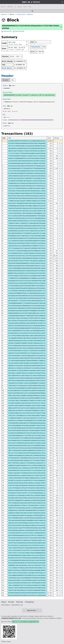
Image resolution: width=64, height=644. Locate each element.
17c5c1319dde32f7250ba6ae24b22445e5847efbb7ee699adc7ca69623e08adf (31, 568)
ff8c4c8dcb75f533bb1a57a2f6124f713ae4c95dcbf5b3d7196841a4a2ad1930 (31, 538)
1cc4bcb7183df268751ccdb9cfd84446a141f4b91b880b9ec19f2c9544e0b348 (31, 213)
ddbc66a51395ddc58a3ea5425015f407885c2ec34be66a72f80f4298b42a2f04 (31, 483)
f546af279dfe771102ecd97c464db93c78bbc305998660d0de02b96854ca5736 (31, 553)
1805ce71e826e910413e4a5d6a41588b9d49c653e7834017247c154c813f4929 (31, 451)
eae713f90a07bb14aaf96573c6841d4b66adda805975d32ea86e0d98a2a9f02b (31, 241)
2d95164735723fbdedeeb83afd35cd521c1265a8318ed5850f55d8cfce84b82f (31, 508)
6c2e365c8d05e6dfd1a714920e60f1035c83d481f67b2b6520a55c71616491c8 (31, 391)
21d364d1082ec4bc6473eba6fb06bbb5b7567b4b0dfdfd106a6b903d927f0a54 (31, 578)
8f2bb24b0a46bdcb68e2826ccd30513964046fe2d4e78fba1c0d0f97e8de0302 (31, 530)
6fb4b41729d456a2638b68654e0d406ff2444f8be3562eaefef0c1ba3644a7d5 (31, 328)
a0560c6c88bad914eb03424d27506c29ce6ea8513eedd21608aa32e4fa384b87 (31, 176)
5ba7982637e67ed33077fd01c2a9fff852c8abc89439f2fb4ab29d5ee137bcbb (31, 256)
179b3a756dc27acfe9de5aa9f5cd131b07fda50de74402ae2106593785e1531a (31, 386)
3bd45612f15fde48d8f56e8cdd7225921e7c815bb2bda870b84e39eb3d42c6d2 (31, 326)
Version (5, 86)
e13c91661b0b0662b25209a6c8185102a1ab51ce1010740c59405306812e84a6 (31, 560)
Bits (14, 86)
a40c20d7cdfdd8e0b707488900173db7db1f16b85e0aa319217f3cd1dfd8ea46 (31, 343)
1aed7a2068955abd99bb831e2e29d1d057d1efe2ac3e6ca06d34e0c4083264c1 (31, 575)
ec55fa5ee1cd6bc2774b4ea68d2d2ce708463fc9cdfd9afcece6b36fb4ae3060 (31, 401)
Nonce (5, 123)
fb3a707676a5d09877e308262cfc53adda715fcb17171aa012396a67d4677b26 (31, 156)
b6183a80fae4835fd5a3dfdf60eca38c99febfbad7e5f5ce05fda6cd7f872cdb (31, 498)
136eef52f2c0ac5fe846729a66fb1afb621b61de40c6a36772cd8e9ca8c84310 (31, 298)
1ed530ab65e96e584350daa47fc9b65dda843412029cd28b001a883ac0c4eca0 (31, 316)
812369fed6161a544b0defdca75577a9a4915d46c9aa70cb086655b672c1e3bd (31, 238)
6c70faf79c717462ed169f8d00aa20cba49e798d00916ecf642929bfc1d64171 (31, 251)
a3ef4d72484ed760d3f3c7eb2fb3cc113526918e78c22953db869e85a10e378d (31, 351)
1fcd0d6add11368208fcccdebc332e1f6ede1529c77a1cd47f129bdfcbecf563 (31, 418)
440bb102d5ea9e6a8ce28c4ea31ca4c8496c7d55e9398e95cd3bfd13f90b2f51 (31, 341)
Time (4, 106)
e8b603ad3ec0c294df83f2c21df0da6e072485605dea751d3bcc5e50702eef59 (31, 411)
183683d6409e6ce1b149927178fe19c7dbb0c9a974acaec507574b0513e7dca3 (31, 231)
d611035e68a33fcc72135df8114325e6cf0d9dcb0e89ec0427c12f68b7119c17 (31, 301)
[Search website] (32, 7)
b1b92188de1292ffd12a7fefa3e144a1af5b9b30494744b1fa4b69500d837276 (31, 281)
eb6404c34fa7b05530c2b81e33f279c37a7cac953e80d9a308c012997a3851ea (31, 218)
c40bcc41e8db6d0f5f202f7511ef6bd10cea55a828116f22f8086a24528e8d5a (31, 585)
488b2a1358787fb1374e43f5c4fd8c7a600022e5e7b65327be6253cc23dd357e (31, 408)
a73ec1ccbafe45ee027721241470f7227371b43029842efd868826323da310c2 (31, 550)
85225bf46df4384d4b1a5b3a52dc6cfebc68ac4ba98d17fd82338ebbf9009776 (31, 431)
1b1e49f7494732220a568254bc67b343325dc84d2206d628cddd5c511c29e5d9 (31, 543)
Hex (13, 80)
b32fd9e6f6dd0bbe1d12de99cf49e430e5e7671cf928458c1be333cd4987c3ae (31, 186)
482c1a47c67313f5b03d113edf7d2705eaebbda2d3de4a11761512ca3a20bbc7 (31, 453)
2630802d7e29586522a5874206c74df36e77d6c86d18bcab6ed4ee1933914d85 (31, 513)
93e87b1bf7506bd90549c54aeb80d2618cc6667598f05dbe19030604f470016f (31, 500)
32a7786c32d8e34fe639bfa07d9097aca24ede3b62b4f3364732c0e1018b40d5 (31, 363)
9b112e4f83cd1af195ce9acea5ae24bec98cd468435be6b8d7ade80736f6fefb (31, 448)
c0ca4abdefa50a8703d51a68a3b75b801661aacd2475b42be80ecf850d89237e (31, 288)
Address (30, 14)
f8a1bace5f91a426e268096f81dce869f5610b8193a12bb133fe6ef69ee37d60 (31, 388)
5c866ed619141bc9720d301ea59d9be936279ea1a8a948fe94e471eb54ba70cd (31, 378)
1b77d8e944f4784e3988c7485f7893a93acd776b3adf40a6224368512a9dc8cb (31, 181)
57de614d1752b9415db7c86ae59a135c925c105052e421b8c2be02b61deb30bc (31, 208)
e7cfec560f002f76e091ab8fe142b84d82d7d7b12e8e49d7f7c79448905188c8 (31, 291)
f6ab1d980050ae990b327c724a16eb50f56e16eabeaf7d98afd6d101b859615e (31, 303)
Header (7, 76)
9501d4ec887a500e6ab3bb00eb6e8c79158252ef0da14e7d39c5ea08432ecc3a (31, 263)
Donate (11, 602)
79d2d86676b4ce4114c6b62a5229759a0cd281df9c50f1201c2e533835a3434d (31, 183)
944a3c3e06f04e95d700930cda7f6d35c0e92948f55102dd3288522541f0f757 (31, 563)
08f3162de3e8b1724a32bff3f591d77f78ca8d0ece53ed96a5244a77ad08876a (31, 261)
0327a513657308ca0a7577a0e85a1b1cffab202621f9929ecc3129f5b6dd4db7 (31, 540)
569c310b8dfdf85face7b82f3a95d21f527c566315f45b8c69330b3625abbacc (31, 376)
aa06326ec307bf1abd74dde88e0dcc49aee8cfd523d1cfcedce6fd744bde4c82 (31, 523)
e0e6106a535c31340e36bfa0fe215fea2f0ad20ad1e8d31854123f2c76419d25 (31, 148)
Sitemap (20, 602)
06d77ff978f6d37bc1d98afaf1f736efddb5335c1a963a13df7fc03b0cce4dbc (31, 463)
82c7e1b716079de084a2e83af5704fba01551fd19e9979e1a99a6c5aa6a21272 (31, 428)
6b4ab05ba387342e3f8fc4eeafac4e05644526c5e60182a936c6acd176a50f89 (31, 348)
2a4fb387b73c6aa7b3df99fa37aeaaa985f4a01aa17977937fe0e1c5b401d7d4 (31, 228)
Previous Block (8, 92)
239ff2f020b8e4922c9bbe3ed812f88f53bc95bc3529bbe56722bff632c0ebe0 (31, 503)
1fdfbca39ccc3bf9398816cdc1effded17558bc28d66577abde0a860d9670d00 (31, 416)
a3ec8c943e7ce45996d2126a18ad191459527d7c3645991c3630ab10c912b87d (31, 443)
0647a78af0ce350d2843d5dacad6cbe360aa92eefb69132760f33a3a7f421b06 (31, 381)
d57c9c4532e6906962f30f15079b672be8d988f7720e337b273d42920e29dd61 (31, 426)
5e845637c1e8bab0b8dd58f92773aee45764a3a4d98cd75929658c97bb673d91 (31, 158)
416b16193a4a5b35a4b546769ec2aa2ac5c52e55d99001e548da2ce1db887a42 (31, 446)
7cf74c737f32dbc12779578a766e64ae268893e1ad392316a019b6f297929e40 (31, 153)
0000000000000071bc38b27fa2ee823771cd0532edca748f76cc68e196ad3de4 (29, 95)
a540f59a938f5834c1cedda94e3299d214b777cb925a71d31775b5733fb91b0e (31, 475)
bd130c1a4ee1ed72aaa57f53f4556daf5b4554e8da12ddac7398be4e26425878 (31, 528)
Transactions (35, 47)
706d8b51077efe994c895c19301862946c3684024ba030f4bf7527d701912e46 (31, 366)
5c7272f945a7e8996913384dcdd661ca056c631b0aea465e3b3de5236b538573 (31, 336)
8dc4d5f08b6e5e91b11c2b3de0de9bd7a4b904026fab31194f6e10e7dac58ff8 (31, 441)
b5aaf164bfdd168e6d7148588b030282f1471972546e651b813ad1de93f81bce (31, 306)
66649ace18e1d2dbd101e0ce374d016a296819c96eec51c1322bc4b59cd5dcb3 (31, 266)
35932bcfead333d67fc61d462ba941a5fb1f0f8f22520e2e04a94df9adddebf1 (31, 473)
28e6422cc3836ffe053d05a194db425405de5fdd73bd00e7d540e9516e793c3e (31, 588)
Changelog (29, 602)
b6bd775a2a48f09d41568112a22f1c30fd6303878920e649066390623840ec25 (31, 393)
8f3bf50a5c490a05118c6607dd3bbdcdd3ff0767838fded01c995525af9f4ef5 (31, 193)
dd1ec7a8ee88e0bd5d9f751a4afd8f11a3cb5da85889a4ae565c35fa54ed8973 (31, 331)
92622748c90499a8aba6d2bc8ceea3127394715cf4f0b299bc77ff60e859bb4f (31, 535)
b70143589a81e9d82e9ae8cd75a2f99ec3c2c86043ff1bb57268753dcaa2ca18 (31, 163)
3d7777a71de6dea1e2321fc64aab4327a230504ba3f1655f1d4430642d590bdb (31, 248)
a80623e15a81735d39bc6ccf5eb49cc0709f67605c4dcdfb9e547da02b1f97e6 (31, 151)
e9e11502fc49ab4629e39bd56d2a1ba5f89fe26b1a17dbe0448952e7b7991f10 (31, 143)
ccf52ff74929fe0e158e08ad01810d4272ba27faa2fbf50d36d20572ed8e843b (31, 171)
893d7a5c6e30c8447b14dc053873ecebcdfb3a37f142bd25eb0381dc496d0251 (31, 595)
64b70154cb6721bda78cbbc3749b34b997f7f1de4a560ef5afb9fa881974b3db (31, 178)
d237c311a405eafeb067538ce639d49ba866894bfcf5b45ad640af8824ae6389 (31, 216)
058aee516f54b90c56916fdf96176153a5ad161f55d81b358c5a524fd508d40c (31, 490)
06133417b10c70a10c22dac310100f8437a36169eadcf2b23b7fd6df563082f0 (31, 196)
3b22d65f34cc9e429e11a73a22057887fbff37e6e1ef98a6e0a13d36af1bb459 (31, 480)
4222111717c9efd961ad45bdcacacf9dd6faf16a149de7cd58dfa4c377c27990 (31, 188)
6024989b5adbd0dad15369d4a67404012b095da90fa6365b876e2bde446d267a (31, 593)
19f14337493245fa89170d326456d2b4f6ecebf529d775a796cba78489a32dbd (31, 161)
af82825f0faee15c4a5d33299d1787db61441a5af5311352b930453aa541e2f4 (31, 283)
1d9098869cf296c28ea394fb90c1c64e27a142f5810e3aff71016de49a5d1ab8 (31, 565)
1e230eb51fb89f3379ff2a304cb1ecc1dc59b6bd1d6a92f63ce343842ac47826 (31, 141)
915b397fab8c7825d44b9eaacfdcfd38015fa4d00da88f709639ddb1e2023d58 (31, 590)
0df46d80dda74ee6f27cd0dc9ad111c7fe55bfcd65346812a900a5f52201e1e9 (31, 236)
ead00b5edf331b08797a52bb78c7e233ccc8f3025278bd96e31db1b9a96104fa (31, 465)
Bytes (33, 52)
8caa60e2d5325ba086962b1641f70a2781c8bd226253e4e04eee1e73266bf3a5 (31, 433)
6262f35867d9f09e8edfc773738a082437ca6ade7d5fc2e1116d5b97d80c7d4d (31, 233)
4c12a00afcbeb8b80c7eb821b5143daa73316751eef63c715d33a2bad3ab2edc (31, 403)
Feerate (57, 138)
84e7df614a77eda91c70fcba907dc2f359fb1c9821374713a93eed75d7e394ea (31, 318)
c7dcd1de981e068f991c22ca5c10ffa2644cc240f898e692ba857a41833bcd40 (31, 533)
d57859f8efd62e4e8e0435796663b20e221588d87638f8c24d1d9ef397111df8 (31, 226)
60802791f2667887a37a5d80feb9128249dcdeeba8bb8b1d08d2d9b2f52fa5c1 (31, 570)
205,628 (12, 42)
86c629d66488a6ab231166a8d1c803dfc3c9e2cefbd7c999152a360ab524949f (31, 555)
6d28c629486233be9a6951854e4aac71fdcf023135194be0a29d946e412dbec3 (31, 221)
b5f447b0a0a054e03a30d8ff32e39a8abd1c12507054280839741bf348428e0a (31, 515)
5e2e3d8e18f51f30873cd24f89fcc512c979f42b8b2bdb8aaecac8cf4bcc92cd (31, 493)
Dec (12, 106)
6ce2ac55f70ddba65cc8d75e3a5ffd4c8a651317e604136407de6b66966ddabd (31, 488)
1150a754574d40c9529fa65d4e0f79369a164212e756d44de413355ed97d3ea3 (31, 485)
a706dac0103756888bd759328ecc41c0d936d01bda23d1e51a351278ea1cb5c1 (31, 293)
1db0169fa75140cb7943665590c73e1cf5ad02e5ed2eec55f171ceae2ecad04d (31, 353)
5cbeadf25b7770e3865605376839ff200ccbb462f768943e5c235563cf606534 (31, 203)
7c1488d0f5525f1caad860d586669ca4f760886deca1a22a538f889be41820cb (31, 278)
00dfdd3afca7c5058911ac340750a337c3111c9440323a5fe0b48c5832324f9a (31, 368)
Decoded (6, 80)
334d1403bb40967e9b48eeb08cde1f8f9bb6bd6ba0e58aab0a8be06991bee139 (31, 423)
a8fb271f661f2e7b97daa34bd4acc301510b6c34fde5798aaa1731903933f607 (31, 573)
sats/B (60, 143)
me (28, 618)
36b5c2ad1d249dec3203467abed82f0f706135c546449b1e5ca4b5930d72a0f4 (31, 358)
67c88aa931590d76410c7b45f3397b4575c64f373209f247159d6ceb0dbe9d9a (31, 413)
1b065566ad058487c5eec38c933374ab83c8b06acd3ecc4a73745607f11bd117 (31, 313)
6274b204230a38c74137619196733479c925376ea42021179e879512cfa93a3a (31, 333)
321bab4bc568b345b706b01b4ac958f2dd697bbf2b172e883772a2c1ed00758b (31, 323)
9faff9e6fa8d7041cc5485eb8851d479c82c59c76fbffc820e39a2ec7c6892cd (31, 458)
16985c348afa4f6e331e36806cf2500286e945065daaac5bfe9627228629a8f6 (31, 396)
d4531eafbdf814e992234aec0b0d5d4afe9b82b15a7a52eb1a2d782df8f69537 (31, 525)
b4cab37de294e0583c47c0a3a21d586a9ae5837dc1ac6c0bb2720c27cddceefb (31, 356)
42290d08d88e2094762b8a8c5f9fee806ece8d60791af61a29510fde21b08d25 (31, 206)
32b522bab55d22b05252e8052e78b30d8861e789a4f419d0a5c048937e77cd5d (31, 520)
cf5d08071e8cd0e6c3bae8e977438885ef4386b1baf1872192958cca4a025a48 (31, 201)
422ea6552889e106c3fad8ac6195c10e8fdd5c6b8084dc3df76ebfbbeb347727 (31, 398)
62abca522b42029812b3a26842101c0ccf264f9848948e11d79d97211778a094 (31, 583)
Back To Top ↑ (32, 611)
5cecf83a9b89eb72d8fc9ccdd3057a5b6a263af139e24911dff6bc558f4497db (31, 253)
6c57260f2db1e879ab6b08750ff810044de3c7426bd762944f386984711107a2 (31, 173)
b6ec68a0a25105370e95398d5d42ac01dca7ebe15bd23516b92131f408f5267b (31, 296)
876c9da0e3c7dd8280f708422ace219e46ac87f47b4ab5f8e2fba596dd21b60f (31, 373)
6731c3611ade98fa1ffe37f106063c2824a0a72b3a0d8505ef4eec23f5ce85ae (31, 438)
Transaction (21, 14)
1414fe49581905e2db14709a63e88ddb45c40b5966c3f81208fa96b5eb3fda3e (31, 258)
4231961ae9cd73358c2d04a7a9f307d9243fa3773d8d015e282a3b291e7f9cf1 (31, 166)
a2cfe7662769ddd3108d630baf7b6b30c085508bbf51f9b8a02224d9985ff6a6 (31, 361)
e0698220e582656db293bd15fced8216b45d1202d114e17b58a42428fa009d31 (31, 271)
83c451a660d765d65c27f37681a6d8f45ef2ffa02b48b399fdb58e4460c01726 (31, 168)
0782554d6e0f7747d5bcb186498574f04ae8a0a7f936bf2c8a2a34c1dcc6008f (31, 371)
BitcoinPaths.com (17, 605)
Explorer (4, 14)
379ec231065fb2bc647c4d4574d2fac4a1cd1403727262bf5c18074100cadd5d (31, 211)
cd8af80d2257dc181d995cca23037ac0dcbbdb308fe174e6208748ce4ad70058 (31, 383)
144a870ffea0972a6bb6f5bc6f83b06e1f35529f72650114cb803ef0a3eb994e (31, 406)
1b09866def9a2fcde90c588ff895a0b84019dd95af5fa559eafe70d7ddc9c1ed (31, 510)
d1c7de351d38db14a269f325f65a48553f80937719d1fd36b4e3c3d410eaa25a (31, 286)
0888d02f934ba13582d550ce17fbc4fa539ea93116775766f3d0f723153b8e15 (31, 273)
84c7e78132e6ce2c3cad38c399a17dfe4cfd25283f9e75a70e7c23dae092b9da (31, 545)
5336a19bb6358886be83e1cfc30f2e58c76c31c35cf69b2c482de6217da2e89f (31, 436)
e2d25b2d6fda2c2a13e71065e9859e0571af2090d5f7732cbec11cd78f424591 (31, 246)
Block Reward (7, 68)
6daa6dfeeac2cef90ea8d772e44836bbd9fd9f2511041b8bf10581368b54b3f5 (31, 421)
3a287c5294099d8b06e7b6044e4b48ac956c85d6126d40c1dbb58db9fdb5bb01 (31, 268)
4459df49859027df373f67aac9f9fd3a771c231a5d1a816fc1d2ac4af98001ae (31, 470)
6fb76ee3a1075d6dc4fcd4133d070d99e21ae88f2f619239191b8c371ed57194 (31, 580)
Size (49, 138)
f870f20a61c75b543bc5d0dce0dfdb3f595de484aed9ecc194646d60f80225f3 (31, 191)
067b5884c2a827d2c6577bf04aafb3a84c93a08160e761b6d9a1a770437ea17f (31, 558)
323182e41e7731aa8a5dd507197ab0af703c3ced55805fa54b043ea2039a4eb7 (31, 495)
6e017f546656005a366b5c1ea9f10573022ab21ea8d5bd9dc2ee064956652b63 (31, 518)
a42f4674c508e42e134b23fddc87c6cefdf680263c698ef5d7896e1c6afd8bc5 (31, 276)
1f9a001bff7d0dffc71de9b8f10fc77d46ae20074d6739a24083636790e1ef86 (31, 223)
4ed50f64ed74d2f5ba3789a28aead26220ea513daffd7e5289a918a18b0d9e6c (31, 198)
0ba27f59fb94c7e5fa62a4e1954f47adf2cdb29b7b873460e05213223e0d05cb (31, 321)
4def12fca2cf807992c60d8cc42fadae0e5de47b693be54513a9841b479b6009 (31, 146)
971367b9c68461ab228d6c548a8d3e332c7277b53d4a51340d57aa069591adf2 (31, 460)
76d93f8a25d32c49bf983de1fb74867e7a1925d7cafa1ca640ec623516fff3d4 (31, 243)
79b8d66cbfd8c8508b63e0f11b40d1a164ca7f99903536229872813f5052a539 (31, 455)
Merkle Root (7, 99)
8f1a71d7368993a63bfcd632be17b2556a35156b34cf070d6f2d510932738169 (31, 346)
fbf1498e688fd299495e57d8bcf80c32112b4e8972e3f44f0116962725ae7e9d (31, 338)
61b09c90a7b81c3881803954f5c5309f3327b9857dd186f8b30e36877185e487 (31, 308)
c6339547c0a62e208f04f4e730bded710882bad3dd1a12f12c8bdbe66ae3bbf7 (31, 478)
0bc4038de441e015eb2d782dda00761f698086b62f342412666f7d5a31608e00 (31, 311)
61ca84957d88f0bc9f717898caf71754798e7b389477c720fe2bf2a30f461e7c (31, 505)
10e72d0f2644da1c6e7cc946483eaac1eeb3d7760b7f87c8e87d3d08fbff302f (31, 468)
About (4, 602)
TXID (9, 138)
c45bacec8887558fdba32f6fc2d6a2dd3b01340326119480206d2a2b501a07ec (31, 548)
